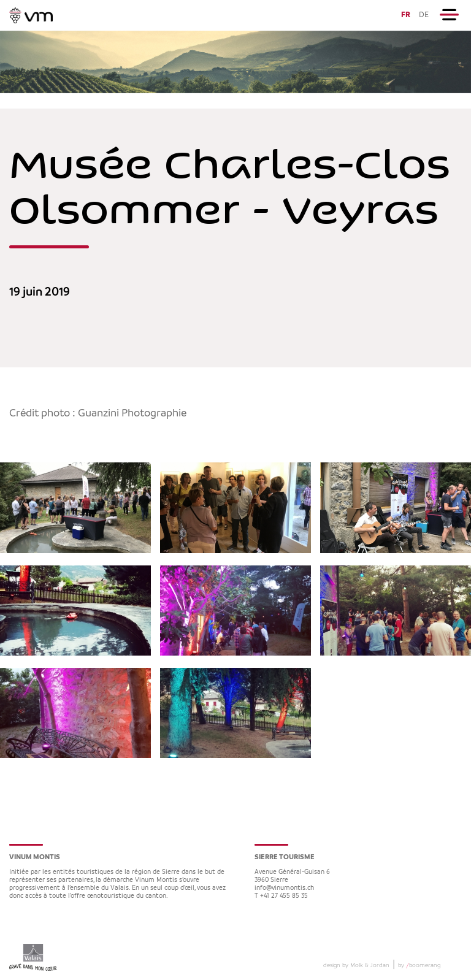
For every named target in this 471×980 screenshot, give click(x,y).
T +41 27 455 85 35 (281, 896)
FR (406, 15)
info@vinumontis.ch (284, 888)
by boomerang (419, 965)
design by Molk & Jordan (356, 965)
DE (424, 15)
